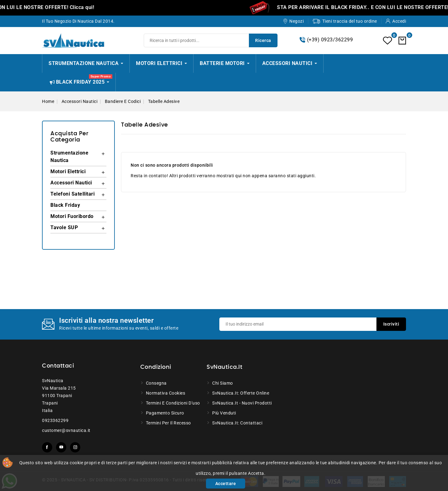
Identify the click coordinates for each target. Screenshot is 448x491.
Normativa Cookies (166, 393)
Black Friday (65, 205)
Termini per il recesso (168, 423)
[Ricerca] (211, 40)
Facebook (47, 447)
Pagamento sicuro (165, 413)
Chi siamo (223, 383)
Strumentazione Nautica (69, 157)
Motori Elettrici (68, 171)
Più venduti (224, 413)
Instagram (75, 447)
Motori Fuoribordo (72, 216)
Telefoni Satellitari (72, 194)
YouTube (61, 447)
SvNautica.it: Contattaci (237, 423)
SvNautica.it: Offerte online (241, 393)
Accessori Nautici (71, 183)
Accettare (226, 484)
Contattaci (58, 366)
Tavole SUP (64, 227)
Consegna (156, 383)
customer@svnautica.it (66, 430)
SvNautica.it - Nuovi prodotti (242, 403)
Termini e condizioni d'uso (173, 403)
